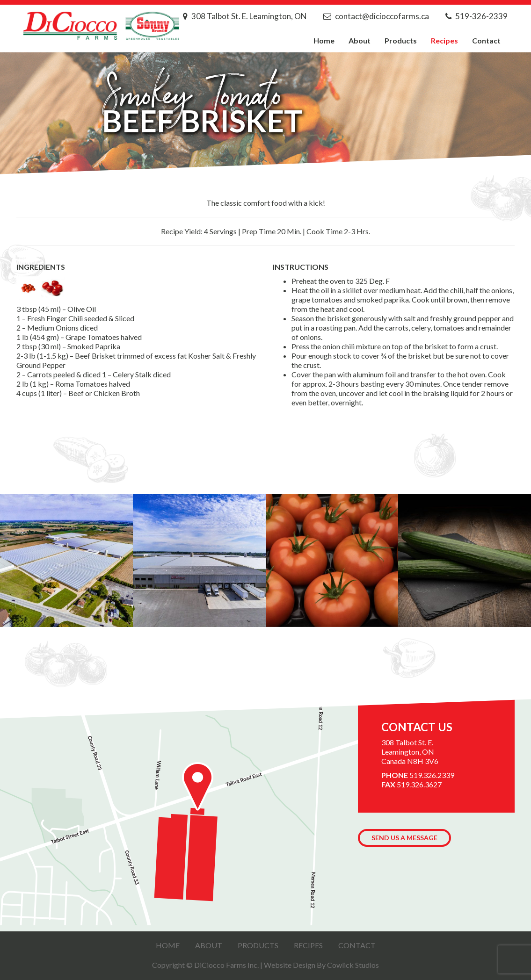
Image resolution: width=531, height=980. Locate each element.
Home (324, 40)
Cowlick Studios (353, 965)
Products (401, 40)
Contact (486, 40)
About (360, 40)
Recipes (444, 40)
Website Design (290, 965)
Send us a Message (404, 838)
